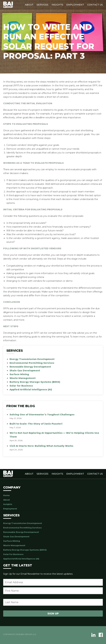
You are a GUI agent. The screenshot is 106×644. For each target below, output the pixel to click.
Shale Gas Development (25, 371)
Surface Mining (19, 374)
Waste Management (23, 378)
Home (6, 495)
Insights (57, 5)
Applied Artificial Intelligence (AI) (31, 390)
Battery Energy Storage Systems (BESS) (35, 382)
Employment (75, 5)
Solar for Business (21, 386)
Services (42, 5)
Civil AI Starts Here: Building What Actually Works (41, 446)
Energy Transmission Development (32, 359)
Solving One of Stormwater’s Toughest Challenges (42, 415)
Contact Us (95, 5)
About (29, 5)
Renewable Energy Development (30, 367)
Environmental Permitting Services (32, 363)
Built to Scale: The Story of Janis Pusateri (36, 424)
